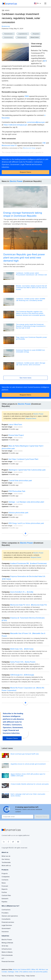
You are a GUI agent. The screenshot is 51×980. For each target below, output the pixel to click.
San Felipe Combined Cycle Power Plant (23, 459)
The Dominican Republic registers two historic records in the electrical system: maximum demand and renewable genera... (31, 313)
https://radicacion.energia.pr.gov (15, 125)
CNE (44, 143)
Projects (5, 874)
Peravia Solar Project (16, 435)
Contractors (6, 910)
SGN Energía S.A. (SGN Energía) (22, 675)
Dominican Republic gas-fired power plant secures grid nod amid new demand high (24, 258)
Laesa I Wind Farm (15, 425)
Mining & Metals (7, 943)
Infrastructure (7, 949)
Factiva (4, 892)
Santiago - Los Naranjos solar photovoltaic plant (26, 502)
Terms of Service (8, 976)
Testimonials (6, 862)
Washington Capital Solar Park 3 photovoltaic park (27, 470)
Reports (5, 889)
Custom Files (6, 895)
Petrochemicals (7, 955)
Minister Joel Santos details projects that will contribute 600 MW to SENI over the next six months (31, 288)
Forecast (5, 886)
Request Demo (25, 172)
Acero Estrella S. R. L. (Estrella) (22, 592)
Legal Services (7, 925)
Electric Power (16, 181)
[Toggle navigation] (45, 3)
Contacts (5, 880)
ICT (3, 958)
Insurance (5, 932)
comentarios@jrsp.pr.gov (36, 122)
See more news (25, 378)
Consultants (6, 919)
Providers (5, 913)
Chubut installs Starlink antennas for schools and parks (30, 784)
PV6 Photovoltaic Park (17, 491)
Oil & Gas (5, 946)
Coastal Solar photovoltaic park (20, 481)
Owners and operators (10, 916)
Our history (6, 859)
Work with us (6, 866)
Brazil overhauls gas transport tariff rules (25, 754)
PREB (27, 96)
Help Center (31, 976)
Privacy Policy (20, 976)
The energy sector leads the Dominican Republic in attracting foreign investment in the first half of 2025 (31, 326)
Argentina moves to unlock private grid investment (28, 764)
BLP (45, 61)
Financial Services (8, 962)
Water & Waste (7, 952)
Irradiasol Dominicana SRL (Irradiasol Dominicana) (28, 563)
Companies (6, 877)
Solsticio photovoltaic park (18, 513)
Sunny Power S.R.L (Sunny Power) (23, 662)
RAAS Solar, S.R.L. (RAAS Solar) (22, 649)
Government (6, 929)
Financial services (8, 922)
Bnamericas (6, 26)
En (37, 3)
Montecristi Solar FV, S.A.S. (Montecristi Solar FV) (29, 605)
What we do (6, 856)
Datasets (5, 899)
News (4, 883)
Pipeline (4, 902)
